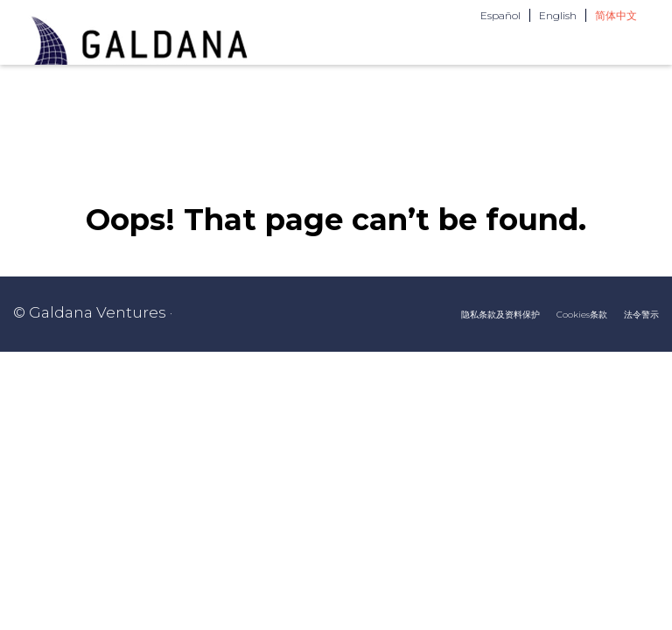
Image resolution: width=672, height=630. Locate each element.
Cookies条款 (582, 360)
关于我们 (385, 81)
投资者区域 (611, 81)
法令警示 (641, 360)
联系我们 (521, 81)
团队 (453, 81)
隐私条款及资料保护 (500, 360)
